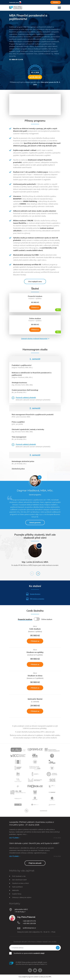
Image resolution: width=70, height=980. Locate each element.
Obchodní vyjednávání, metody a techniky (28, 429)
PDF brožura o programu (35, 599)
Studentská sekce (14, 2)
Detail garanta (35, 523)
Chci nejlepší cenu (35, 281)
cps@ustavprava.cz (29, 928)
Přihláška (56, 2)
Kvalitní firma (17, 894)
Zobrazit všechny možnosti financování (34, 339)
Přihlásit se (35, 307)
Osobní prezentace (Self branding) (25, 390)
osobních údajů (39, 953)
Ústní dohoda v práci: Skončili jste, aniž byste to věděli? (34, 843)
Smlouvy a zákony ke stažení (22, 897)
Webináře (16, 890)
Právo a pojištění (18, 422)
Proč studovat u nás (19, 876)
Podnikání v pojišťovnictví (22, 365)
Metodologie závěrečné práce (23, 461)
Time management (19, 437)
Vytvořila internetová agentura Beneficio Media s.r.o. (31, 964)
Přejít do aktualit (35, 863)
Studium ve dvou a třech (21, 883)
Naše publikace (17, 887)
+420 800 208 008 (29, 923)
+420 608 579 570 (29, 921)
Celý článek (14, 838)
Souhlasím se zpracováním (29, 953)
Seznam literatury (33, 594)
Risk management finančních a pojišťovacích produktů (33, 414)
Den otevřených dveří (19, 880)
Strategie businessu (19, 383)
